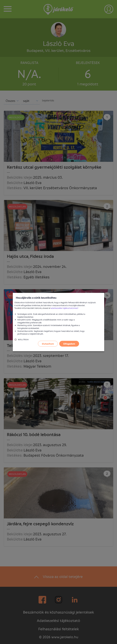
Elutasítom (48, 344)
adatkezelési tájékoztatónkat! (65, 308)
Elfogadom (69, 344)
